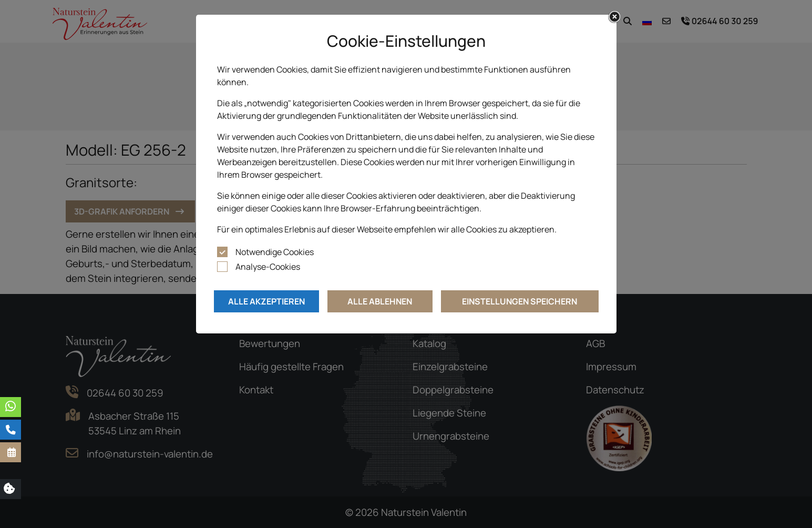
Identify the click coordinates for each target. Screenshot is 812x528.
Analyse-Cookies (268, 267)
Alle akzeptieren (266, 301)
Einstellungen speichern (520, 301)
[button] (11, 452)
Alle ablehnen (380, 301)
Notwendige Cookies (275, 252)
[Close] (614, 17)
